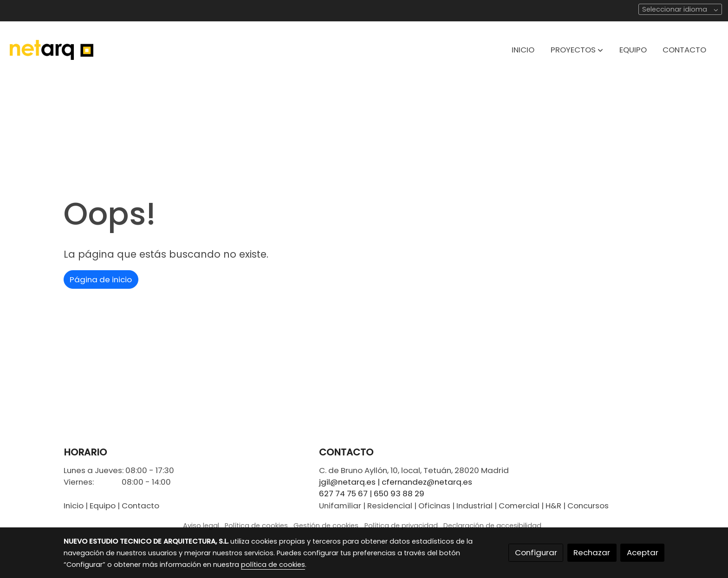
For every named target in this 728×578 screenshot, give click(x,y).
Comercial (519, 506)
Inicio (74, 506)
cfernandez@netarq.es (427, 482)
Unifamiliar (340, 506)
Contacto (140, 506)
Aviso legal (201, 526)
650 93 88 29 (399, 494)
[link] (52, 50)
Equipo (103, 506)
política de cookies (273, 565)
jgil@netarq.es (347, 482)
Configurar (536, 552)
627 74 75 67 (343, 494)
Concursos (588, 506)
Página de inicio (101, 279)
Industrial (474, 506)
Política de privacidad (401, 526)
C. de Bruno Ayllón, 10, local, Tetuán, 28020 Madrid (414, 470)
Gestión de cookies (326, 526)
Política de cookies (256, 526)
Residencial (390, 506)
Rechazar (592, 552)
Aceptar (643, 552)
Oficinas (434, 506)
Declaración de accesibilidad (492, 526)
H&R (553, 506)
